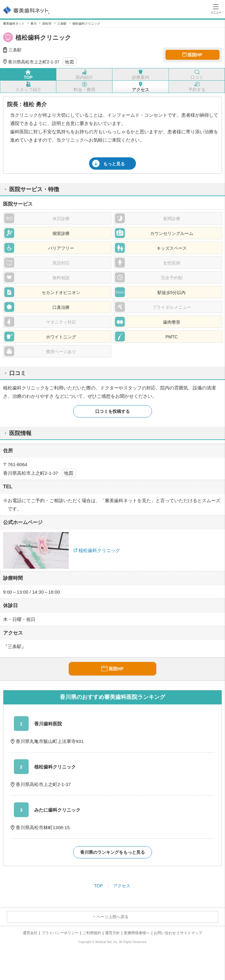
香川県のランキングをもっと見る (112, 852)
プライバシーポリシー (60, 933)
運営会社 (30, 933)
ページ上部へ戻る (112, 917)
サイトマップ (191, 933)
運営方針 (112, 933)
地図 (70, 62)
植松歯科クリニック (99, 550)
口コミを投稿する (112, 411)
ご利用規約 (92, 933)
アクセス (122, 886)
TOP (98, 886)
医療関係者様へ (137, 933)
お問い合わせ (165, 933)
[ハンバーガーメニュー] (216, 9)
